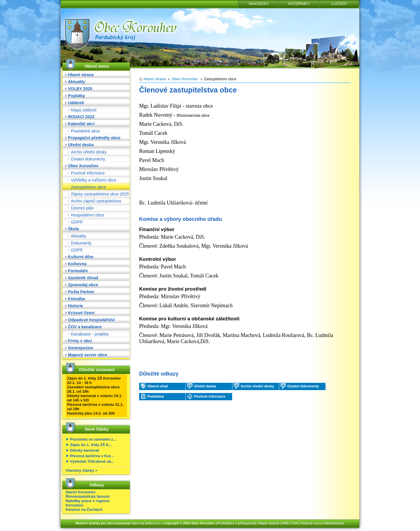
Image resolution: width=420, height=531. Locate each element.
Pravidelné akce (85, 131)
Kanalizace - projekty (90, 334)
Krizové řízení (81, 313)
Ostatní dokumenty (88, 159)
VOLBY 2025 (80, 89)
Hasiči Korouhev (81, 492)
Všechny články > (82, 470)
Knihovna (77, 264)
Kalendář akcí (81, 124)
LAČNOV (339, 4)
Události (76, 103)
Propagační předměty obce (94, 138)
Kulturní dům (81, 257)
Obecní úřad (154, 386)
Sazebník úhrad (83, 278)
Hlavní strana (81, 75)
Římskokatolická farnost (87, 496)
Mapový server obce (88, 355)
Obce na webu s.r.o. (147, 523)
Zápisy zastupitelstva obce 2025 (100, 194)
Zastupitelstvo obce (89, 187)
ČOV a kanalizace (85, 327)
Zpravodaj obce (83, 285)
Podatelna (152, 396)
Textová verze (311, 523)
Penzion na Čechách (84, 510)
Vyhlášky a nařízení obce (94, 180)
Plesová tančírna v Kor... (92, 456)
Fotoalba (76, 299)
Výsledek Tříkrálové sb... (92, 461)
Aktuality (77, 82)
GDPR (77, 222)
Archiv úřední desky (89, 152)
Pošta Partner (81, 292)
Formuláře (78, 271)
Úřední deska (81, 145)
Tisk (295, 523)
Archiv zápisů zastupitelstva (96, 201)
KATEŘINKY (299, 4)
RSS (286, 523)
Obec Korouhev (83, 166)
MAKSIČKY (259, 4)
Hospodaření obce (87, 215)
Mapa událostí (84, 110)
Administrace (334, 523)
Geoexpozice (80, 348)
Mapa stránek (269, 523)
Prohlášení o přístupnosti (237, 523)
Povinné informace (88, 173)
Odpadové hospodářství (91, 320)
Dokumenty (81, 243)
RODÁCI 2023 (81, 117)
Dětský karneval (84, 450)
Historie (76, 306)
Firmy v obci (80, 341)
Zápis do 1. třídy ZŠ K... (91, 445)
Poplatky (76, 96)
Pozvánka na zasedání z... (93, 439)
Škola (73, 229)
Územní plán (82, 208)
